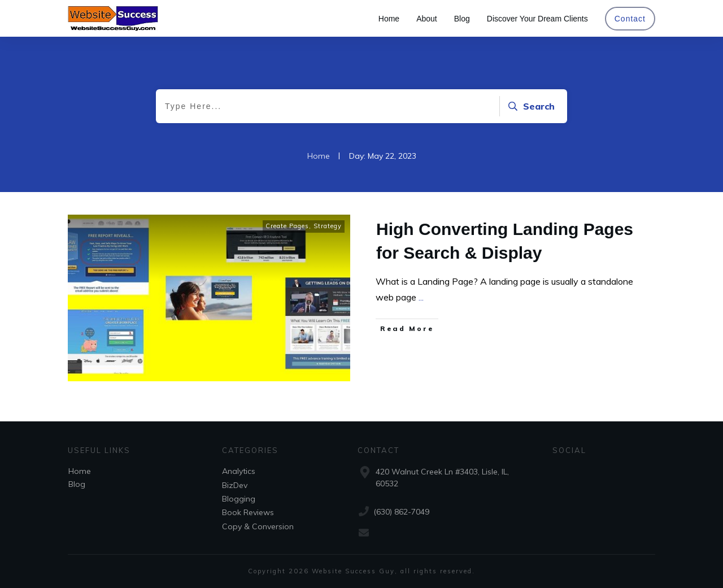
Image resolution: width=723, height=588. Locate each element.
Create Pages (287, 226)
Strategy (328, 226)
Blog (77, 484)
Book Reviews (248, 512)
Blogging (239, 499)
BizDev (235, 485)
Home (80, 471)
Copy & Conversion (258, 526)
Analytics (239, 471)
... (421, 297)
